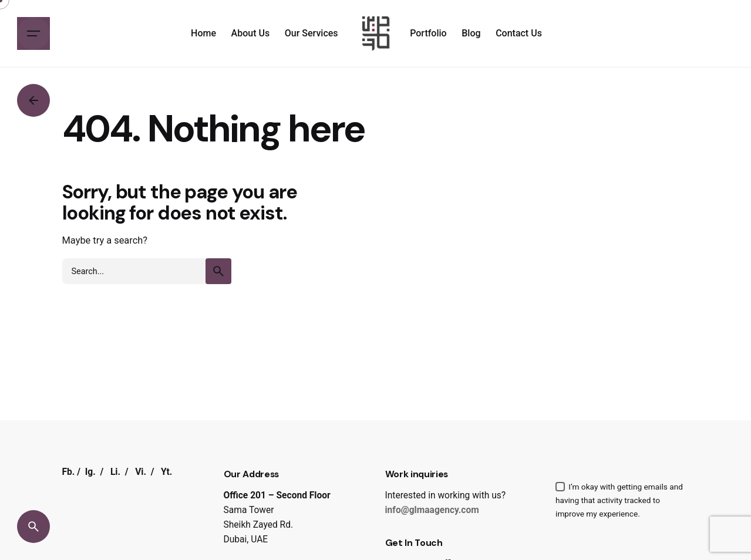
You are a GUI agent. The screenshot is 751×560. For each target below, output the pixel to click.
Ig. (90, 472)
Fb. (69, 472)
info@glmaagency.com (432, 510)
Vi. (141, 472)
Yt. (166, 472)
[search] (218, 271)
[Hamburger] (33, 33)
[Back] (33, 100)
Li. (115, 472)
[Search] (33, 527)
